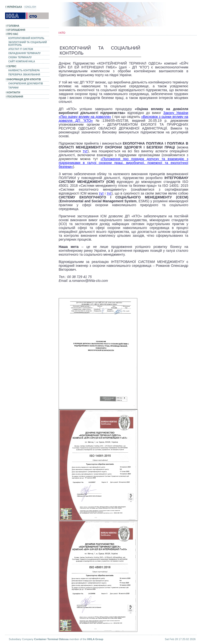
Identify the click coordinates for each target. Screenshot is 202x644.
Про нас (12, 34)
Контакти (13, 93)
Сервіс (11, 66)
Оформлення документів (26, 84)
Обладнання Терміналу (24, 53)
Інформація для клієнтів (23, 79)
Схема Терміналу (20, 57)
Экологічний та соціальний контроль (27, 44)
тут (85, 151)
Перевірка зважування (24, 75)
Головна (12, 26)
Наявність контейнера (24, 70)
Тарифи (13, 88)
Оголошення (16, 30)
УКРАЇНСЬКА (14, 7)
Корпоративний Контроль (26, 38)
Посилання (14, 97)
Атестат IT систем (21, 49)
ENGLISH (30, 7)
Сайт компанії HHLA (22, 61)
